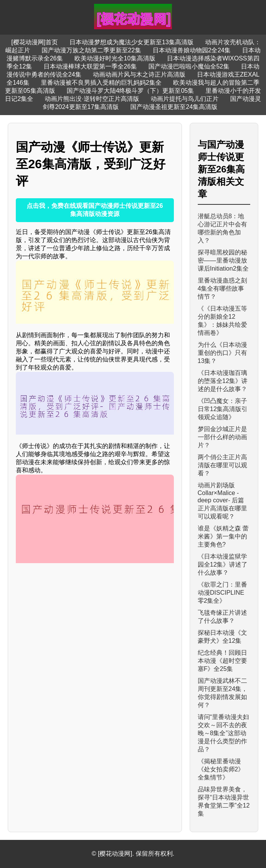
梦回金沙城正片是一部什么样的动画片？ (222, 437)
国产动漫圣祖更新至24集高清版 (174, 107)
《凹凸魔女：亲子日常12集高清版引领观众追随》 (223, 409)
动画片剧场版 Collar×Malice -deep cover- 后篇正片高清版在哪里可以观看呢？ (222, 501)
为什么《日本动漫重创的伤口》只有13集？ (222, 353)
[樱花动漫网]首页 (35, 42)
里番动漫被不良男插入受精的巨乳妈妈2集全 (101, 83)
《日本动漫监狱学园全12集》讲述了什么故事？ (223, 564)
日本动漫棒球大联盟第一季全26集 (90, 66)
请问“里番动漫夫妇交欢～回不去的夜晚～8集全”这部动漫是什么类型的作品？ (223, 733)
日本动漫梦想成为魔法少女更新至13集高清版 (131, 42)
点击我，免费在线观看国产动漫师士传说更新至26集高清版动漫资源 (95, 210)
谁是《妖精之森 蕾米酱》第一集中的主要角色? (223, 536)
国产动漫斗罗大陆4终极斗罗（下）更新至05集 (130, 91)
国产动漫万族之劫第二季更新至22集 (91, 50)
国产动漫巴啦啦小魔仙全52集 (189, 66)
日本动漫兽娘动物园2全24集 (192, 50)
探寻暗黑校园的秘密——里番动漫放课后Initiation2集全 (223, 260)
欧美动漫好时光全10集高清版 (115, 58)
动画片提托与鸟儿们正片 (185, 99)
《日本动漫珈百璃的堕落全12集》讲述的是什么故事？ (223, 381)
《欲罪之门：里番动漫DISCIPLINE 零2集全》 (222, 593)
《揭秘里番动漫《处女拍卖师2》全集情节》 (221, 769)
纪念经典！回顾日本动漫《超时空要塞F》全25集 (222, 661)
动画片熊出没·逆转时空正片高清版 (92, 99)
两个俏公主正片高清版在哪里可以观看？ (222, 465)
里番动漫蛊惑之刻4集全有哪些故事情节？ (222, 288)
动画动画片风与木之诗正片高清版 (139, 74)
